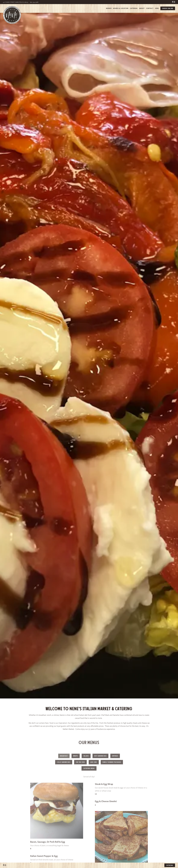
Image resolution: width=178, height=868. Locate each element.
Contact (150, 8)
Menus (109, 8)
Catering (134, 8)
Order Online (168, 8)
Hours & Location (121, 8)
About (142, 8)
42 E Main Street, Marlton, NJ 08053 (16, 2)
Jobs (157, 8)
